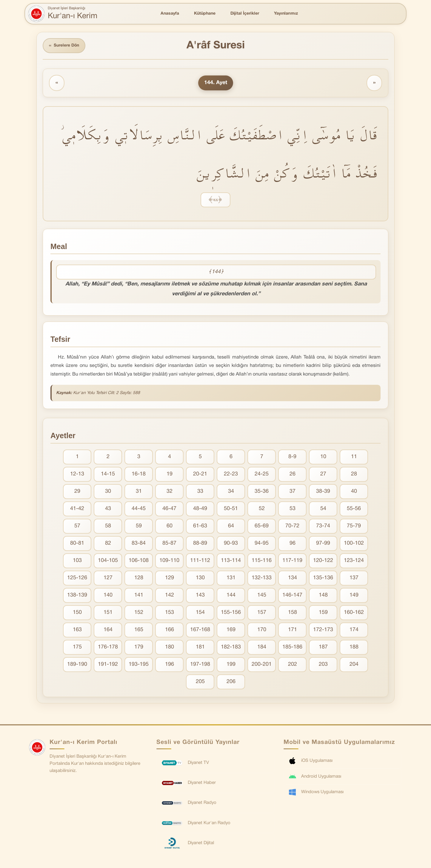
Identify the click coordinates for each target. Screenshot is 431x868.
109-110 (169, 561)
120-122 (323, 561)
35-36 (262, 492)
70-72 (292, 526)
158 (293, 613)
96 (293, 544)
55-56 (354, 509)
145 (262, 596)
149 (354, 596)
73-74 (323, 526)
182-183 (231, 647)
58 (108, 526)
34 (231, 492)
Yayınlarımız (286, 14)
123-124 (354, 561)
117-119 (292, 561)
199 (231, 665)
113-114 (231, 561)
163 (77, 630)
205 (200, 682)
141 (139, 596)
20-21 (200, 474)
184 (262, 647)
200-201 (262, 665)
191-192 (108, 665)
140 (108, 596)
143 (200, 596)
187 (323, 647)
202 (293, 665)
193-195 (139, 665)
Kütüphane (205, 14)
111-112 (200, 561)
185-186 (292, 647)
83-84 (139, 544)
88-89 (200, 544)
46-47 (169, 509)
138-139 (77, 596)
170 (262, 630)
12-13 (77, 474)
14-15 (108, 474)
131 (231, 578)
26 (293, 474)
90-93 (231, 544)
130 (200, 578)
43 (108, 509)
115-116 (262, 561)
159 (323, 613)
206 (231, 682)
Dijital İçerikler (245, 14)
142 (170, 596)
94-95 (262, 544)
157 (262, 613)
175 (77, 647)
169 (231, 630)
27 (323, 474)
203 (323, 665)
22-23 (231, 474)
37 (293, 492)
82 (108, 544)
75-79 (354, 526)
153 (170, 613)
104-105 (108, 561)
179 (139, 647)
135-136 (323, 578)
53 (293, 509)
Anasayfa (170, 14)
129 (170, 578)
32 (170, 492)
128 (139, 578)
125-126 (77, 578)
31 (139, 492)
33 (200, 492)
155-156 (231, 613)
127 (108, 578)
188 (354, 647)
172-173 (323, 630)
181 (200, 647)
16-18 (139, 474)
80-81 (77, 544)
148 (323, 596)
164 (108, 630)
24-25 (262, 474)
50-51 (231, 509)
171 (293, 630)
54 (323, 509)
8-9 (292, 457)
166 (170, 630)
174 (354, 630)
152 (139, 613)
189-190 (77, 665)
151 (108, 613)
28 (354, 474)
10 (323, 457)
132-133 (262, 578)
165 (139, 630)
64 (231, 526)
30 (108, 492)
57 (77, 526)
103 (77, 561)
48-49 (200, 509)
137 (354, 578)
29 (77, 492)
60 (170, 526)
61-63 (200, 526)
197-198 (200, 665)
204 (354, 665)
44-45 (139, 509)
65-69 (262, 526)
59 (139, 526)
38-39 (323, 492)
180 (170, 647)
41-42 (77, 509)
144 (231, 596)
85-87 (169, 544)
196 (170, 665)
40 (354, 492)
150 (77, 613)
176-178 (108, 647)
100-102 (354, 544)
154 (200, 613)
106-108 (139, 561)
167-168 (200, 630)
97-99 (323, 544)
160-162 (354, 613)
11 (354, 457)
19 (170, 474)
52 (262, 509)
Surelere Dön (64, 46)
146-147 (292, 596)
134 (293, 578)
